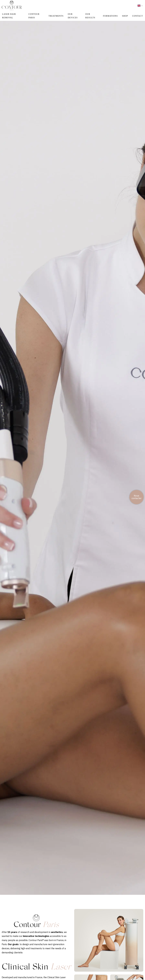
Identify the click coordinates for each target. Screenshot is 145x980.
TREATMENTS (56, 16)
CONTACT (138, 16)
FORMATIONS (110, 16)
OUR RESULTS (90, 16)
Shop (125, 16)
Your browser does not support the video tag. (72, 454)
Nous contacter (137, 497)
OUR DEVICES (73, 16)
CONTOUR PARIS (34, 16)
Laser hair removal (9, 16)
